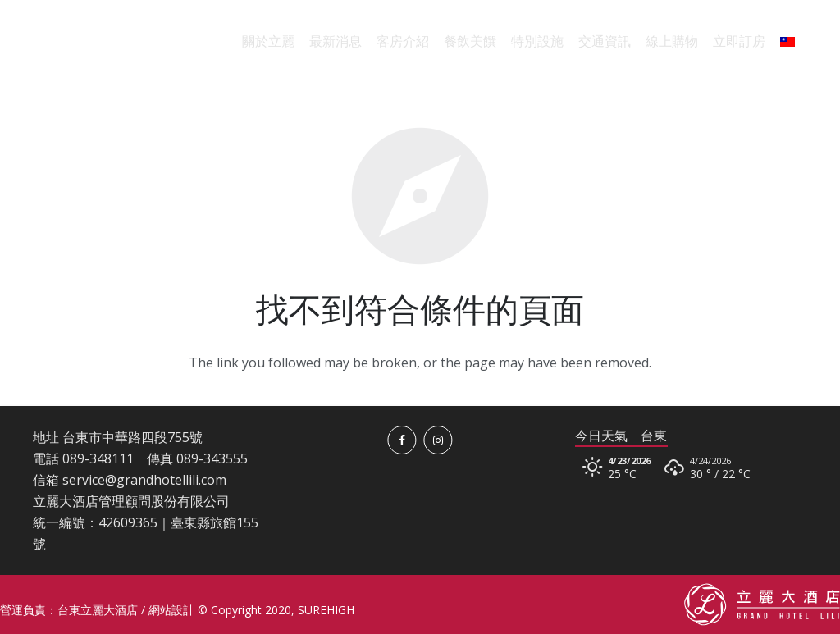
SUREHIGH (326, 610)
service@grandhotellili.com (144, 480)
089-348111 (98, 458)
